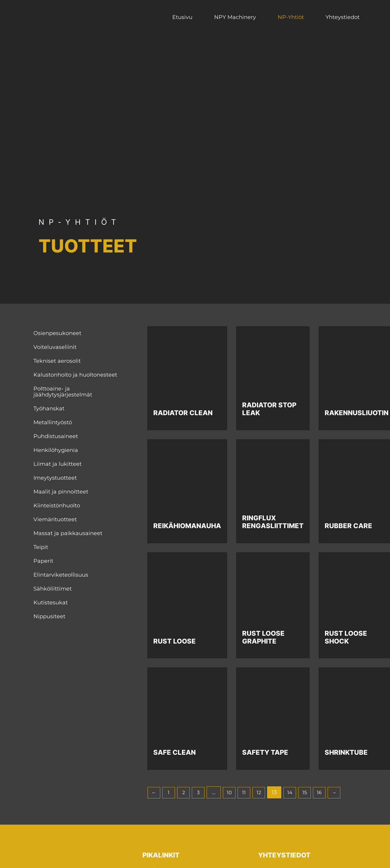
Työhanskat (49, 409)
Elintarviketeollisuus (61, 575)
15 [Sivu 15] (317, 792)
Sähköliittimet (53, 589)
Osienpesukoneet (57, 333)
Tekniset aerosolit (57, 361)
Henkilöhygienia (56, 450)
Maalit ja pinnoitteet (61, 492)
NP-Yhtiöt (291, 17)
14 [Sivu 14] (301, 792)
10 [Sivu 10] (236, 792)
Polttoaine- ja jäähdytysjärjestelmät (63, 392)
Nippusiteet (49, 616)
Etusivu (182, 17)
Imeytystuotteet (55, 478)
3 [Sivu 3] (204, 792)
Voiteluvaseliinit (55, 347)
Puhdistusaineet (56, 436)
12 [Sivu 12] (268, 792)
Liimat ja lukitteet (58, 464)
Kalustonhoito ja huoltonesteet (75, 375)
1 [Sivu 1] (171, 792)
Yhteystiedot (343, 17)
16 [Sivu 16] (334, 792)
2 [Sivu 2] (187, 792)
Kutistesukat (51, 603)
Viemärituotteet (55, 519)
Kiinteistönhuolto (57, 506)
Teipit (41, 547)
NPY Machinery (235, 17)
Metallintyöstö (53, 422)
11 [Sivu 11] (252, 792)
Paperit (43, 561)
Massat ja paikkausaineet (68, 533)
